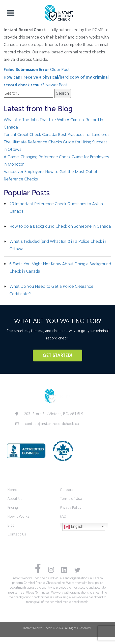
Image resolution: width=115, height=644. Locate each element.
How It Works (18, 517)
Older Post (37, 70)
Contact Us (17, 534)
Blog (11, 525)
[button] (11, 13)
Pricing (13, 508)
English (74, 527)
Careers (67, 490)
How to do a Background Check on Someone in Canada (60, 226)
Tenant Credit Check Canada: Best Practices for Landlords (57, 135)
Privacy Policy (71, 508)
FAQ (63, 517)
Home (12, 490)
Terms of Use (71, 499)
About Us (15, 499)
